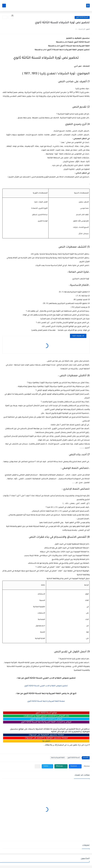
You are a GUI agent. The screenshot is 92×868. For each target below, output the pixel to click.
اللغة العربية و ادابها (58, 758)
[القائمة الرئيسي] (88, 6)
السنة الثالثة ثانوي (82, 17)
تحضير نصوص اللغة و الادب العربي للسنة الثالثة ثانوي (46, 686)
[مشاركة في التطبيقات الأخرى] (38, 766)
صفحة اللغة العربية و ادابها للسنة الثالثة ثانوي (46, 701)
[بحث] (4, 6)
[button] (75, 766)
